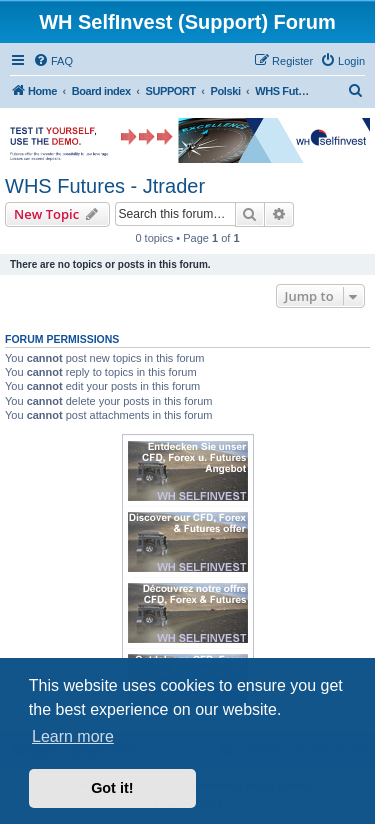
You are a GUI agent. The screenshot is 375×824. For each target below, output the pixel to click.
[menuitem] (53, 61)
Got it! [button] (112, 788)
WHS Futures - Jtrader (105, 186)
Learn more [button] (73, 736)
